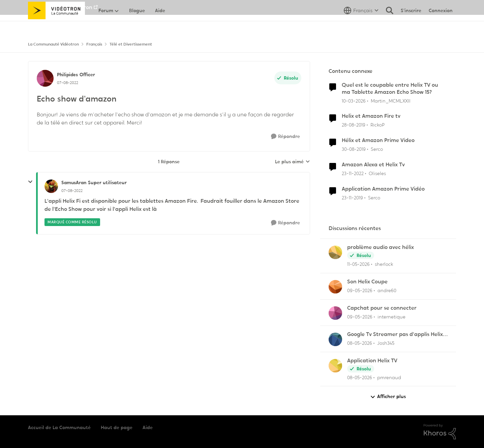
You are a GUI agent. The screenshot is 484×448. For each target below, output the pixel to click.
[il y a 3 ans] (353, 174)
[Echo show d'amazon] (72, 191)
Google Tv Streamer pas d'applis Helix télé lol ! (395, 334)
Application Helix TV (372, 361)
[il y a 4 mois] (354, 101)
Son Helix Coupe (367, 282)
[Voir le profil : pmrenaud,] (335, 366)
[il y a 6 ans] (354, 125)
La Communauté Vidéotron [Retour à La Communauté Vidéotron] (53, 44)
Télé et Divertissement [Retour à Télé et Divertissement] (131, 44)
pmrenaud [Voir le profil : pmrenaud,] (389, 377)
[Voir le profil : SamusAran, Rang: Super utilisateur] (51, 186)
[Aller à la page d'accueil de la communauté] (56, 25)
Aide (148, 427)
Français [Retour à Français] (94, 44)
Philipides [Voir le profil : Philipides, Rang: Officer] (67, 75)
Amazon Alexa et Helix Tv (373, 165)
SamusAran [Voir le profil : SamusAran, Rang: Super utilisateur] (74, 183)
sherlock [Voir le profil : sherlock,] (384, 264)
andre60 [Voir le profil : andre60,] (387, 290)
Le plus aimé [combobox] (293, 162)
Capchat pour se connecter (382, 308)
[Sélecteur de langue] (361, 25)
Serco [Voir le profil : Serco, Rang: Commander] (377, 149)
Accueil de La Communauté (59, 427)
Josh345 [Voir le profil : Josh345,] (386, 343)
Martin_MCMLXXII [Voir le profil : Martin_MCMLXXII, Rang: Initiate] (391, 101)
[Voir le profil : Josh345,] (335, 339)
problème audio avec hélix (381, 247)
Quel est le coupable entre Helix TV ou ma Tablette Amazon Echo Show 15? (390, 89)
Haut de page (117, 427)
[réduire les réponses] (30, 182)
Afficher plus (388, 397)
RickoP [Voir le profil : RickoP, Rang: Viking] (377, 125)
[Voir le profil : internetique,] (335, 313)
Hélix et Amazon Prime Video (378, 140)
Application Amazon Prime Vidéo (383, 189)
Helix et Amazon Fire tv (371, 116)
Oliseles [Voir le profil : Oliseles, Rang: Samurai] (377, 173)
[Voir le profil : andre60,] (335, 287)
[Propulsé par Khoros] (440, 432)
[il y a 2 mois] (358, 264)
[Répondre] (285, 136)
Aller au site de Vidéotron (60, 7)
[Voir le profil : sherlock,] (335, 252)
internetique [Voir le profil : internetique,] (391, 317)
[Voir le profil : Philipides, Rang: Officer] (45, 78)
